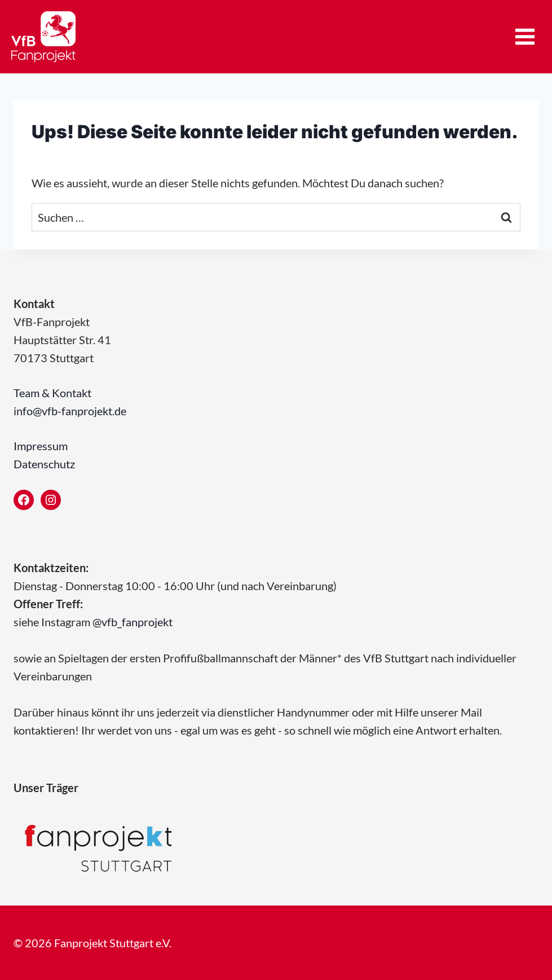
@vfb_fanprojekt (133, 622)
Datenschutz (44, 464)
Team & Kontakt (52, 393)
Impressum (41, 446)
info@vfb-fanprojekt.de (70, 411)
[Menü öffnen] (525, 36)
